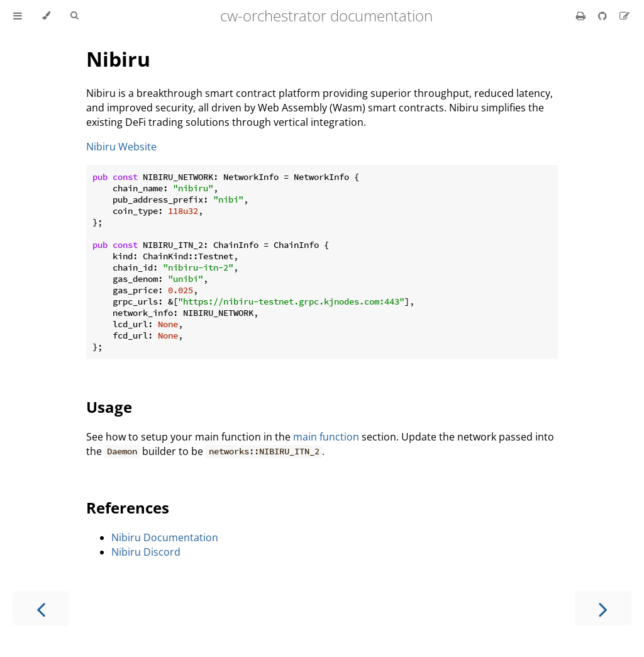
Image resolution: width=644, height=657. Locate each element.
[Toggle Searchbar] (74, 16)
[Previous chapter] (41, 608)
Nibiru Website (121, 147)
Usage (109, 407)
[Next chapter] (603, 608)
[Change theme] (46, 16)
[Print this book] (582, 16)
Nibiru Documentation (165, 537)
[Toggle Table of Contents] (18, 16)
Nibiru (118, 59)
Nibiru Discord (146, 552)
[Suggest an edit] (625, 16)
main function (326, 437)
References (128, 508)
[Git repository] (604, 16)
